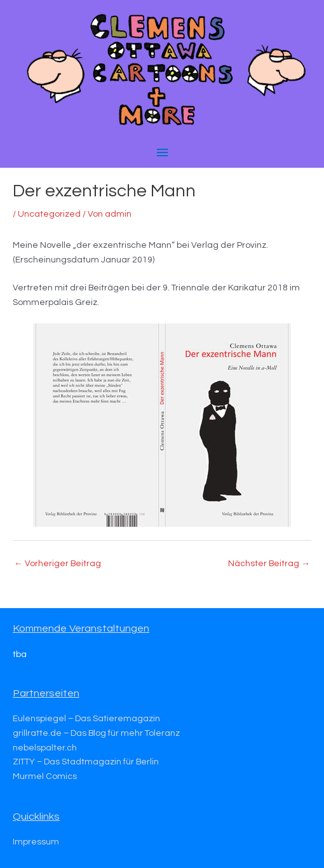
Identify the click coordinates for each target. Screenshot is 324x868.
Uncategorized (49, 214)
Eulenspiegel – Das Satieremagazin (86, 719)
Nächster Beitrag (269, 564)
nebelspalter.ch (45, 748)
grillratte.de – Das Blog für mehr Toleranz (96, 733)
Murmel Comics (45, 776)
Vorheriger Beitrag (57, 564)
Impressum (36, 842)
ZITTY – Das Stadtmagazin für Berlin (86, 762)
